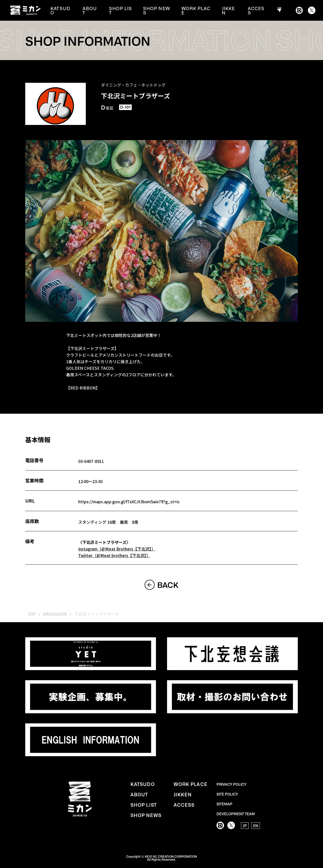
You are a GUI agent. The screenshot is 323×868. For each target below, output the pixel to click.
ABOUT (94, 10)
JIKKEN (230, 10)
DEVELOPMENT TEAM (236, 813)
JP (278, 10)
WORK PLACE (197, 10)
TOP (32, 613)
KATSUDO (65, 10)
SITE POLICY (227, 793)
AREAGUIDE (55, 613)
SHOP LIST (123, 10)
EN (256, 825)
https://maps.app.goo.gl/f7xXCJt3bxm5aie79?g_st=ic (129, 502)
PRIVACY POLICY (232, 783)
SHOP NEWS (158, 10)
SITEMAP (224, 803)
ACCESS (257, 10)
